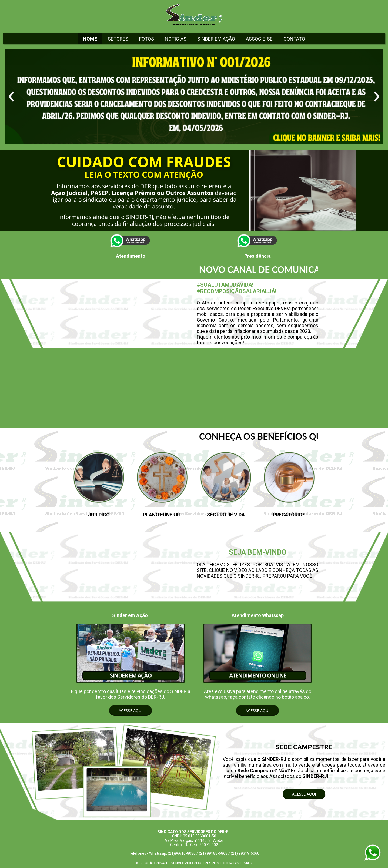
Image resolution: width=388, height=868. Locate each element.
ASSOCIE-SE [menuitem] (259, 39)
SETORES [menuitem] (118, 39)
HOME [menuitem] (90, 39)
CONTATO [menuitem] (294, 39)
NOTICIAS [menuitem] (176, 39)
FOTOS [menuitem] (147, 39)
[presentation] (11, 97)
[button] (131, 710)
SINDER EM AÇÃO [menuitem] (216, 39)
